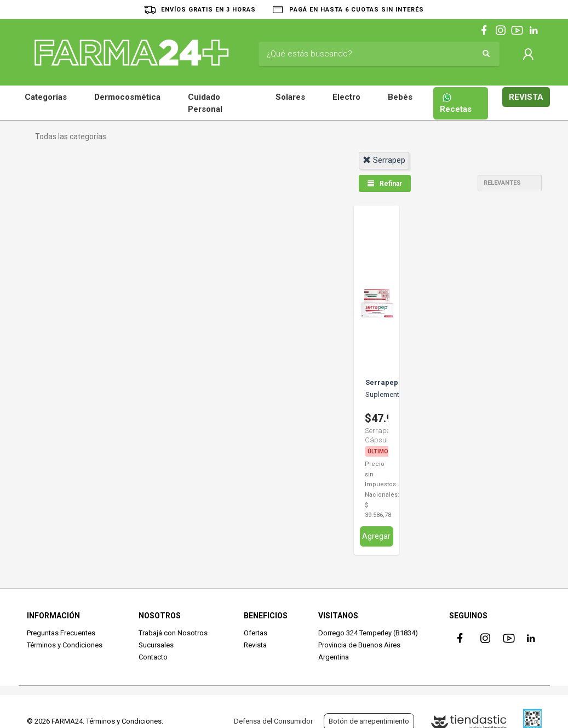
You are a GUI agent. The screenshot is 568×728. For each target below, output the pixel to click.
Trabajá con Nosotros (173, 632)
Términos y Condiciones (65, 644)
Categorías (46, 97)
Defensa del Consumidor (273, 721)
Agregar (376, 536)
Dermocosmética (127, 97)
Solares (290, 97)
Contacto (153, 657)
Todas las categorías (71, 136)
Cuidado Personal (205, 103)
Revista (255, 644)
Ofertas (256, 632)
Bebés (400, 97)
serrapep (384, 160)
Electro (346, 97)
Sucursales (156, 644)
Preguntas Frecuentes (61, 632)
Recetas (456, 103)
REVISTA (526, 97)
